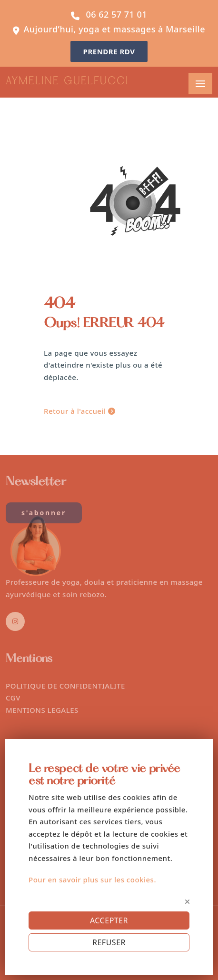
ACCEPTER (109, 920)
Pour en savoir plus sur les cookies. (92, 880)
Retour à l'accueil (79, 411)
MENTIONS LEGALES (42, 710)
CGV (13, 698)
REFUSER (109, 942)
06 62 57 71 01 (117, 14)
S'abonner (44, 513)
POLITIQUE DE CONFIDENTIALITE (65, 686)
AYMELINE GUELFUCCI (67, 82)
